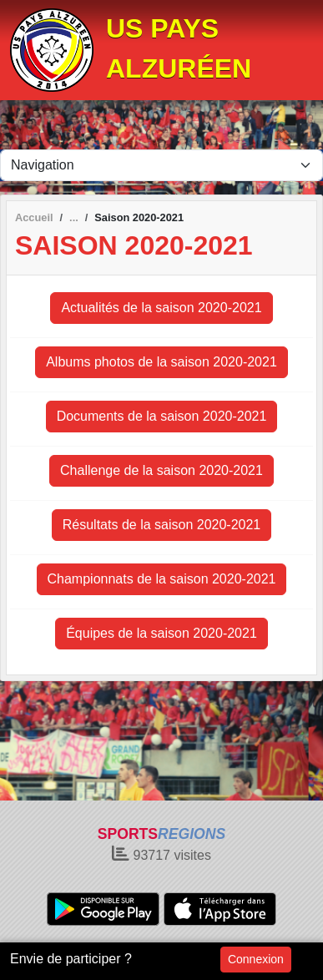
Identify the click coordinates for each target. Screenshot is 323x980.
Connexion (256, 959)
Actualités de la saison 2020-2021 (161, 308)
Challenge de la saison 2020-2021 (161, 470)
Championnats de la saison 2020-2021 (162, 579)
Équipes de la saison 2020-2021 (161, 633)
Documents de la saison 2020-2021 (162, 416)
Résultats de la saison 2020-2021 (162, 525)
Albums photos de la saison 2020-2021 (161, 362)
